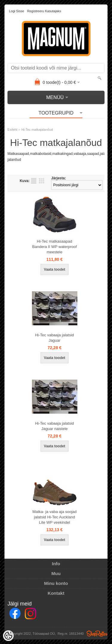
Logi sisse (17, 11)
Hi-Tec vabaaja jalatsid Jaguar (54, 338)
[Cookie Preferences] (8, 636)
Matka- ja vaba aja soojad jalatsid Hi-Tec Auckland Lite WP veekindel (54, 517)
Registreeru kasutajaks (44, 11)
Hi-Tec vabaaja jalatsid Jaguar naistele (54, 426)
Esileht (12, 130)
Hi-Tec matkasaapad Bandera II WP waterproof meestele (55, 247)
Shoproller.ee (97, 634)
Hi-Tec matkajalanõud (37, 130)
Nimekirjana (34, 181)
